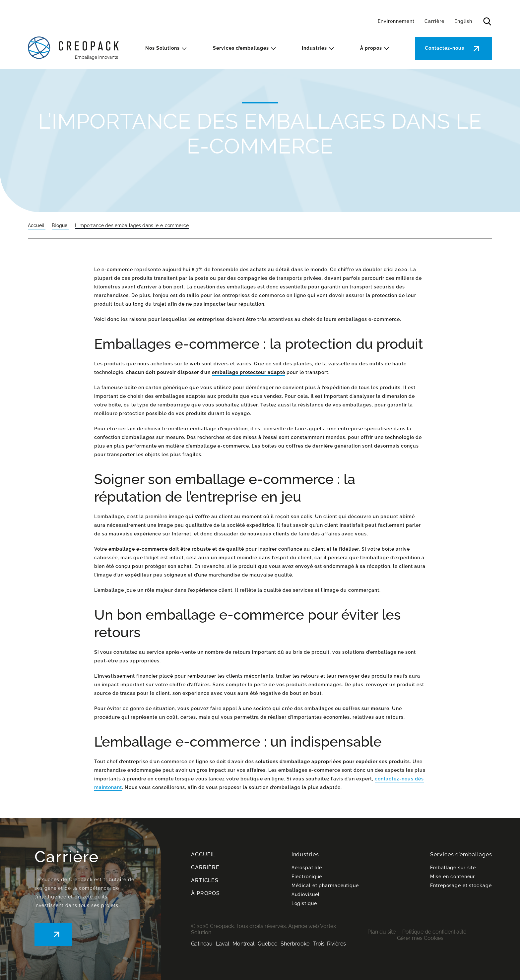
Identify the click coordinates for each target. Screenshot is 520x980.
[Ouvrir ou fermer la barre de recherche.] (487, 22)
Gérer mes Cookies (420, 938)
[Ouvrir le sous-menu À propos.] (386, 49)
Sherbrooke (295, 944)
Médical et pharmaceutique (325, 886)
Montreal (243, 944)
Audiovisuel (306, 894)
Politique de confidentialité (434, 932)
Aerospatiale (307, 868)
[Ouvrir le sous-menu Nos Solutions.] (184, 49)
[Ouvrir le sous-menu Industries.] (331, 49)
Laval (223, 944)
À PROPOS (205, 893)
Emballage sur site (453, 868)
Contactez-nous (445, 48)
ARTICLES (205, 880)
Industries (314, 48)
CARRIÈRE (205, 867)
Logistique (304, 903)
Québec (267, 944)
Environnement (396, 21)
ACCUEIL (203, 855)
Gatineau (202, 944)
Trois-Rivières (329, 944)
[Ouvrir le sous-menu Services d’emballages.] (273, 49)
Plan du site (382, 932)
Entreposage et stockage (461, 886)
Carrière (434, 21)
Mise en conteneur (453, 877)
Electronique (307, 877)
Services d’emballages (241, 48)
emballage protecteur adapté (249, 372)
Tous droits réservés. (261, 926)
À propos (371, 48)
